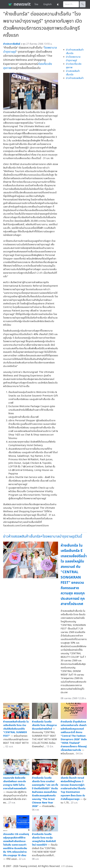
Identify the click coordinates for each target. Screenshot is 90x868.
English (47, 4)
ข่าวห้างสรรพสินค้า (75, 78)
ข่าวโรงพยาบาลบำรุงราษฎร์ (73, 59)
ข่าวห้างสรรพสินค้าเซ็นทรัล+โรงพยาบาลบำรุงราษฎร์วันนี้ (43, 536)
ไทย (36, 4)
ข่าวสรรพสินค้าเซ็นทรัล (73, 73)
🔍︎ (83, 4)
